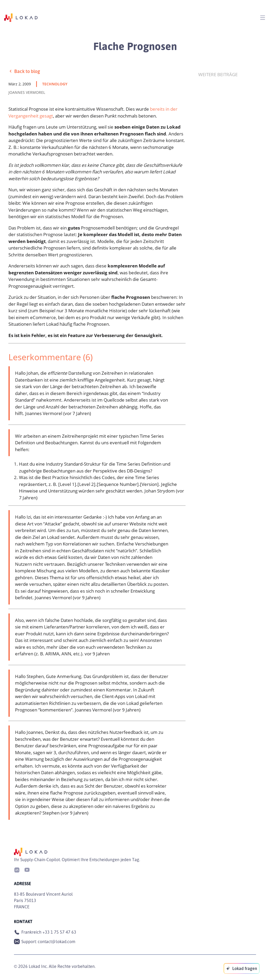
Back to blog (24, 71)
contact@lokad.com (57, 942)
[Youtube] (27, 869)
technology (55, 84)
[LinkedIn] (17, 869)
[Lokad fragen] (242, 968)
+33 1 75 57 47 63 (59, 932)
